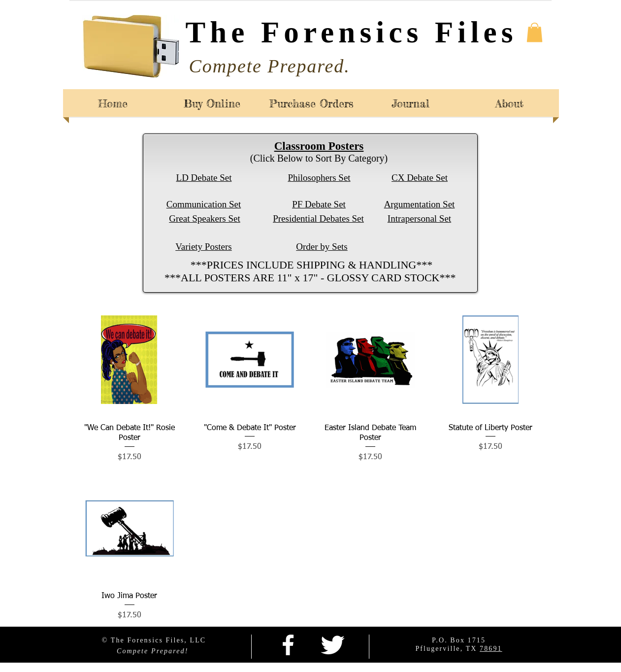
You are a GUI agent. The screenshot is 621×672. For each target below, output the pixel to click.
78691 (491, 649)
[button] (535, 32)
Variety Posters (204, 247)
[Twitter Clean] (332, 645)
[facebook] (288, 645)
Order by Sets (322, 247)
